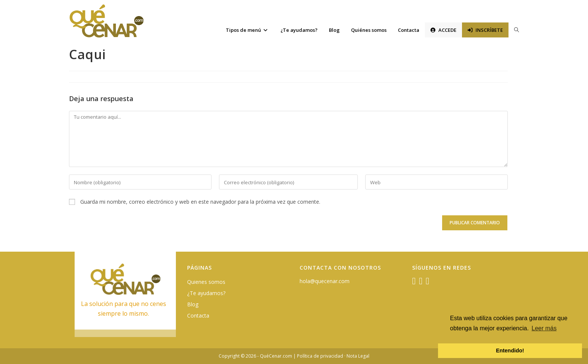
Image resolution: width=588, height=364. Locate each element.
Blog (193, 304)
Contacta (198, 316)
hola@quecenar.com (325, 281)
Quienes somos (206, 282)
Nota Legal (358, 356)
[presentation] (120, 228)
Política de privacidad (320, 356)
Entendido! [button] (510, 351)
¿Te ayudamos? (206, 293)
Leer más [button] (544, 328)
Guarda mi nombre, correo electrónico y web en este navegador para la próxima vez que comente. (200, 202)
